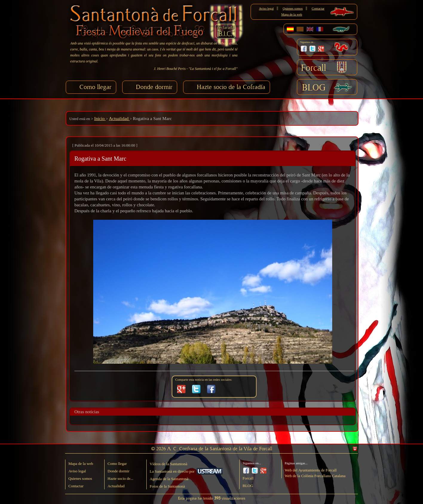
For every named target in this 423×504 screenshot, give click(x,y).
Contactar (318, 8)
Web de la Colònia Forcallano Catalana (315, 476)
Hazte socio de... (120, 478)
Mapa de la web (292, 14)
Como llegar (95, 87)
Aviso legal (266, 8)
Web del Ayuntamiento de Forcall (311, 470)
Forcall (314, 68)
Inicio (100, 119)
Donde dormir (154, 87)
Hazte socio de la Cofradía (231, 87)
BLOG (314, 88)
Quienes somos (293, 8)
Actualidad (119, 119)
